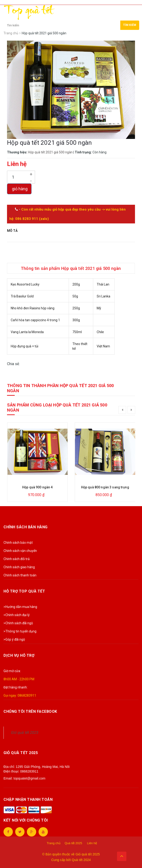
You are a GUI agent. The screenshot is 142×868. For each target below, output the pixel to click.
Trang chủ (54, 843)
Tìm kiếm (130, 25)
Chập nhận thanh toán (28, 799)
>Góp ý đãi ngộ (14, 639)
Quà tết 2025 (73, 843)
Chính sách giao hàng (19, 567)
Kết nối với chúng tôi (26, 820)
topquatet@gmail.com (29, 778)
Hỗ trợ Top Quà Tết (24, 591)
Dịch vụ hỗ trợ (19, 655)
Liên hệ (92, 843)
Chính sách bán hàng (26, 527)
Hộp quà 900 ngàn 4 (37, 487)
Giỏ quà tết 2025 (24, 732)
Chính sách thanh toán (20, 575)
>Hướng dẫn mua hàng (20, 607)
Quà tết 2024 (81, 860)
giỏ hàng (19, 189)
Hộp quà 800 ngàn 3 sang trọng (105, 487)
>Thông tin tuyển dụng (20, 631)
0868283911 (27, 695)
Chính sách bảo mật (18, 543)
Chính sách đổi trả (17, 559)
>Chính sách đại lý (17, 615)
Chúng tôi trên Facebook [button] (30, 711)
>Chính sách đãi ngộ (18, 623)
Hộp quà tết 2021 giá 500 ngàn (50, 152)
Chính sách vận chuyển (20, 551)
